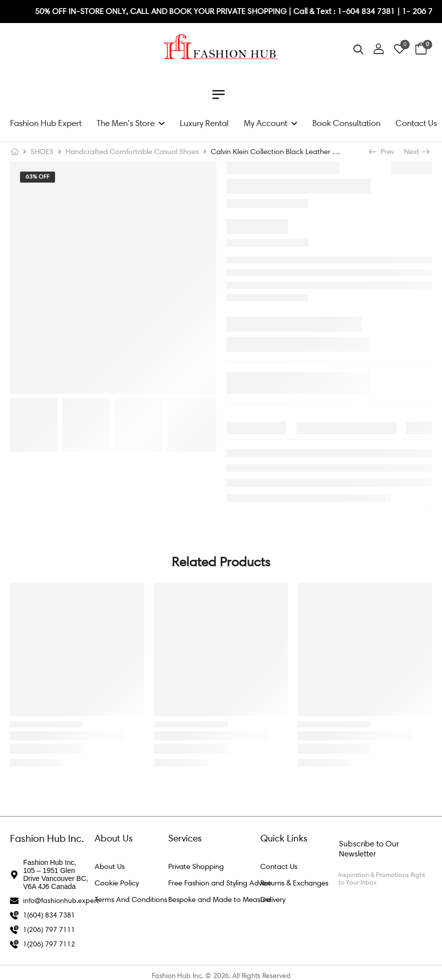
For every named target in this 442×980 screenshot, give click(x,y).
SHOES (42, 152)
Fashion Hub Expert (46, 123)
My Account (266, 123)
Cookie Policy (117, 883)
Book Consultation (346, 123)
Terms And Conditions (131, 899)
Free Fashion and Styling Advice (220, 883)
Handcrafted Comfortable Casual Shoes (132, 152)
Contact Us (416, 123)
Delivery (273, 899)
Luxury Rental (204, 123)
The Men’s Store (126, 123)
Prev (382, 152)
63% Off (38, 177)
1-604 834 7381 (367, 11)
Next (416, 152)
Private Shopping (196, 866)
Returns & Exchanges (294, 883)
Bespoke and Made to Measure (219, 899)
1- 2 (409, 11)
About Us (110, 866)
